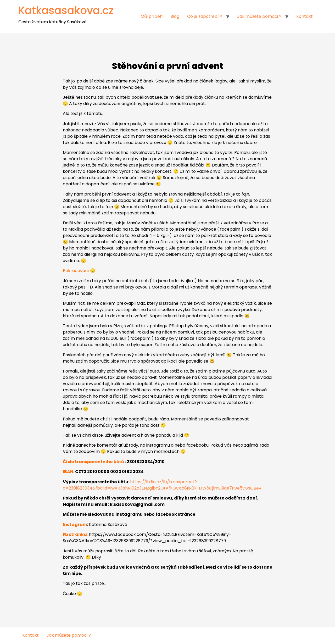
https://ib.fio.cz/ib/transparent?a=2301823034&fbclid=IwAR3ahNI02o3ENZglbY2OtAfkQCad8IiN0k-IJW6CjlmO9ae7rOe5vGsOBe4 (162, 485)
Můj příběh (152, 16)
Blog (175, 16)
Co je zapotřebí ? (205, 16)
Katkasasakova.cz (66, 10)
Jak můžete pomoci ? (259, 16)
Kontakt (305, 16)
